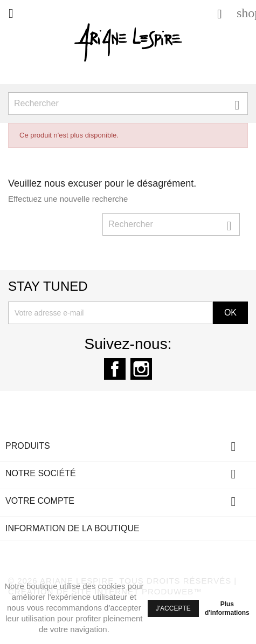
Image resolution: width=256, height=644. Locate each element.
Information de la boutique (72, 528)
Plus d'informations (227, 608)
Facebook (115, 369)
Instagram (141, 369)
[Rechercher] (128, 104)
